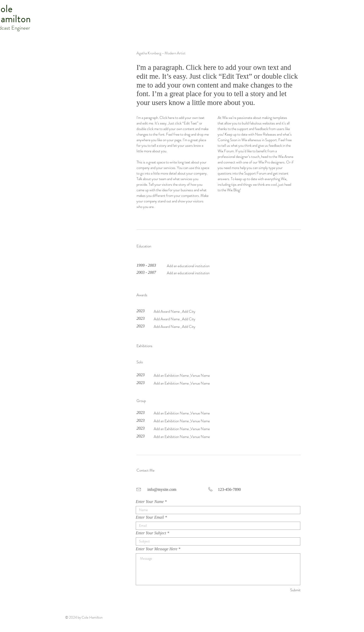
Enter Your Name (150, 502)
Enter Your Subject (151, 533)
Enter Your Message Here (157, 549)
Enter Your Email (150, 517)
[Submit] (283, 590)
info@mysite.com (162, 489)
